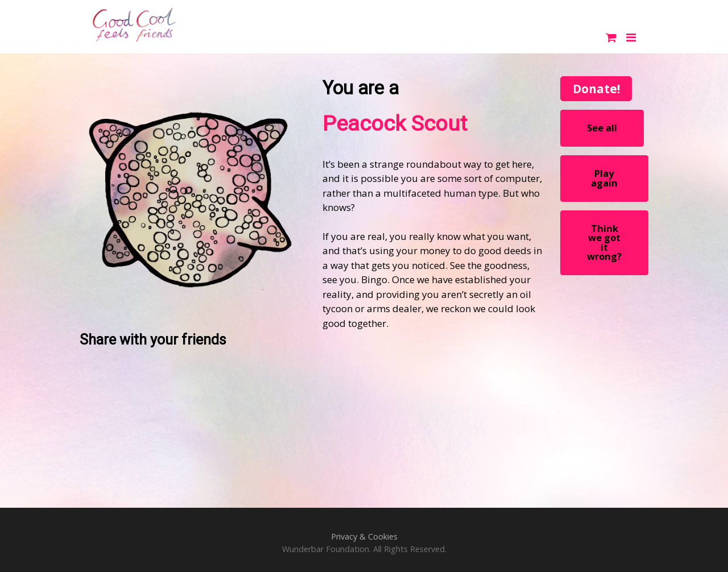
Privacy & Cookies (364, 536)
